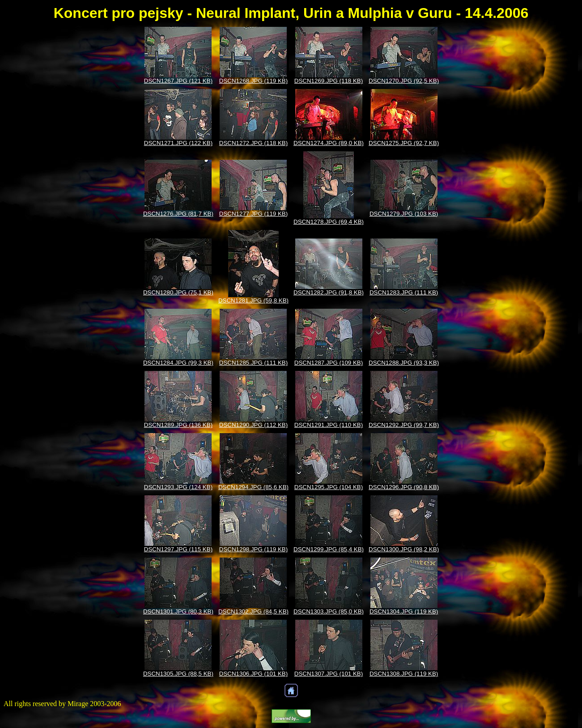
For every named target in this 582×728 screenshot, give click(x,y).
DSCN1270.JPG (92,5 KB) (404, 81)
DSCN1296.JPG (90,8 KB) (404, 487)
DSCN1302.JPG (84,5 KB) (253, 611)
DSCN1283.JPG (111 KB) (404, 292)
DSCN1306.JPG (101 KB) (253, 674)
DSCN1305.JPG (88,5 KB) (178, 674)
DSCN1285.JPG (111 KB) (253, 363)
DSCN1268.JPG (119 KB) (253, 81)
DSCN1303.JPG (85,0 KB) (329, 611)
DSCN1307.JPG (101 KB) (329, 674)
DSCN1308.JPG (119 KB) (404, 674)
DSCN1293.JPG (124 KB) (178, 487)
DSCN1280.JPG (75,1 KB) (178, 292)
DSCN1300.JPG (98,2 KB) (404, 549)
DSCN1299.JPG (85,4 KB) (329, 549)
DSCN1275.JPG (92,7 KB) (404, 143)
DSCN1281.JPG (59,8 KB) (253, 300)
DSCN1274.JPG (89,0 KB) (329, 143)
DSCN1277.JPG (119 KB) (253, 214)
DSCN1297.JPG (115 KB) (178, 549)
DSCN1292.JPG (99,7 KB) (404, 425)
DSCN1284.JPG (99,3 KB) (178, 363)
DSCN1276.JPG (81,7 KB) (178, 214)
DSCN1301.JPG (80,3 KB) (178, 611)
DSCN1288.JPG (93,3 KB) (404, 363)
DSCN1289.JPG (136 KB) (178, 425)
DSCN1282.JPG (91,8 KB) (329, 292)
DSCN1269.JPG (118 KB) (329, 81)
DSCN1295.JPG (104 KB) (329, 487)
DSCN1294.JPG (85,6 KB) (253, 487)
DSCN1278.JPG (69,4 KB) (329, 222)
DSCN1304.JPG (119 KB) (404, 611)
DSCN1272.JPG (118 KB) (253, 143)
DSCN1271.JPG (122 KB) (178, 143)
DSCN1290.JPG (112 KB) (253, 425)
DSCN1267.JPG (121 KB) (178, 81)
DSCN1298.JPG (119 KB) (253, 549)
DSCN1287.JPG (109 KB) (329, 363)
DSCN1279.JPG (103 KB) (404, 214)
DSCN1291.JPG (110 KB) (329, 425)
